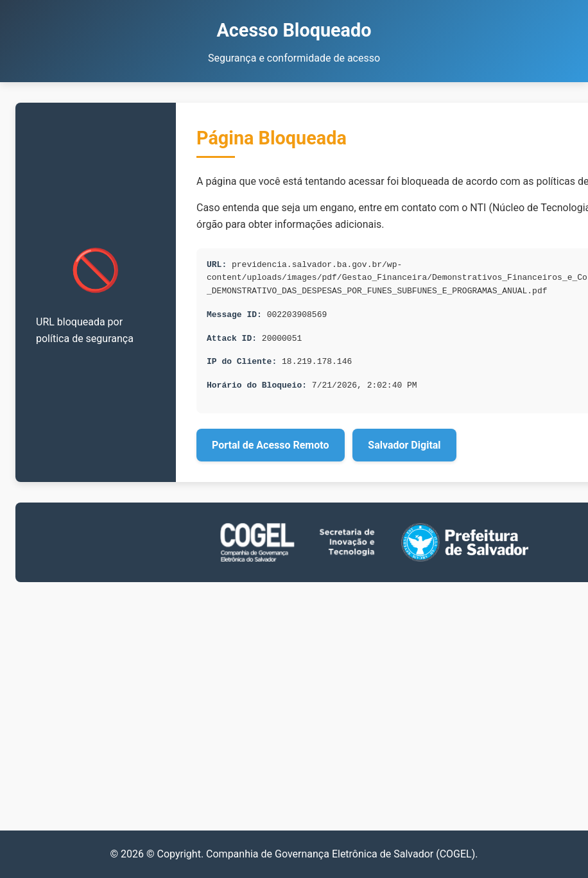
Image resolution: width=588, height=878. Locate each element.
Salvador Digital (404, 445)
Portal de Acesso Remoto (271, 445)
